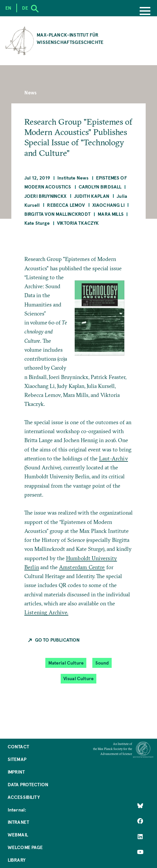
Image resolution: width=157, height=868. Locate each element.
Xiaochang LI (108, 205)
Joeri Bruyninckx (45, 196)
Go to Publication (57, 640)
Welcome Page (25, 847)
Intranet (18, 822)
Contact (18, 746)
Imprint (16, 772)
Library (16, 860)
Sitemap (17, 759)
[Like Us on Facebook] (140, 821)
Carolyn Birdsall (100, 187)
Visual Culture (78, 678)
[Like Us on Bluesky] (140, 806)
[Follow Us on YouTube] (140, 852)
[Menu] (145, 12)
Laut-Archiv (113, 458)
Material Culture (66, 663)
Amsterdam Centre (82, 567)
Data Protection (28, 784)
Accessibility (24, 797)
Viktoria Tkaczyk (78, 223)
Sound (102, 663)
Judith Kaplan (92, 196)
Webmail (18, 835)
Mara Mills (111, 214)
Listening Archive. (46, 612)
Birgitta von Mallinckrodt (57, 214)
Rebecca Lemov (66, 205)
